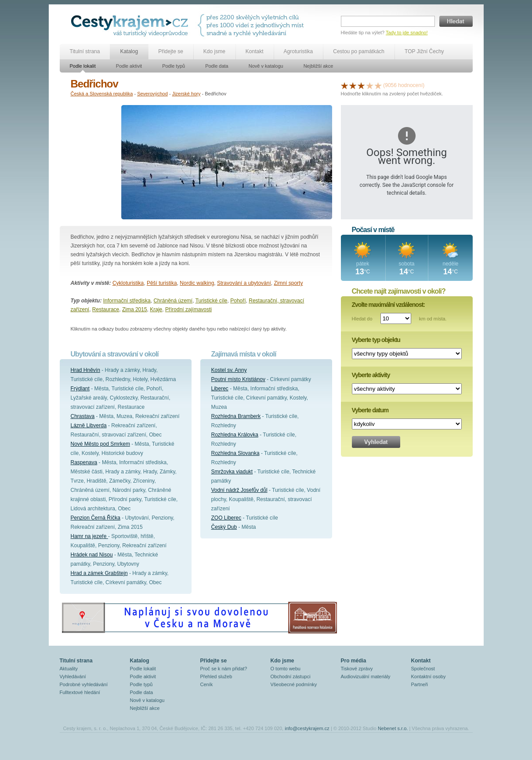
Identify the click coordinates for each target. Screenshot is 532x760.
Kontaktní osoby (429, 676)
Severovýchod (152, 94)
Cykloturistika (128, 283)
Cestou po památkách (359, 51)
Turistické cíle (212, 301)
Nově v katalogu (266, 66)
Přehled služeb (216, 676)
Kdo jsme (214, 51)
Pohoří (238, 301)
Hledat (456, 21)
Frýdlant (80, 389)
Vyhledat (376, 442)
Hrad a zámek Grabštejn (99, 573)
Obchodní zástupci (291, 676)
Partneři (420, 684)
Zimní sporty (288, 283)
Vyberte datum (370, 410)
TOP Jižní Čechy (424, 51)
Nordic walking (197, 283)
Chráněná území (173, 301)
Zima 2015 (135, 309)
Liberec (220, 389)
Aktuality (69, 669)
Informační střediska (127, 301)
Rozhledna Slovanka (235, 453)
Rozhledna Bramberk (236, 416)
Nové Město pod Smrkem (100, 444)
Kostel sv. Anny (229, 370)
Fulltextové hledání (80, 692)
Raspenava (84, 462)
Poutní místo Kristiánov (238, 379)
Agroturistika (299, 51)
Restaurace (106, 309)
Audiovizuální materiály (366, 676)
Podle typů (174, 66)
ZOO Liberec (226, 518)
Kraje (156, 309)
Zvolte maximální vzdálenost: (389, 305)
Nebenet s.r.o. (393, 728)
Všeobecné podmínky (294, 684)
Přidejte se (171, 51)
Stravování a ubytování (244, 283)
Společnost (423, 669)
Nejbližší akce (318, 66)
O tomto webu (286, 669)
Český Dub (224, 527)
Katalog (129, 51)
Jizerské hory (186, 94)
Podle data (217, 66)
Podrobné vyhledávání (84, 684)
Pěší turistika (162, 283)
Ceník (207, 684)
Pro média (354, 661)
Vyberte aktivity (371, 375)
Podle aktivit (129, 66)
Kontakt (255, 51)
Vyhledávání (73, 676)
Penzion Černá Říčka (96, 518)
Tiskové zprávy (357, 669)
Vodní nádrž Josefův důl (239, 490)
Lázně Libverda (89, 425)
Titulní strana (85, 51)
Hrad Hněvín (85, 370)
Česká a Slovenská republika (102, 94)
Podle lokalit (83, 66)
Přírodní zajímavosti (188, 309)
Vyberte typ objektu (376, 340)
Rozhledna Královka (235, 435)
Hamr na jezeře (89, 536)
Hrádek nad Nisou (92, 555)
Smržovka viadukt (232, 472)
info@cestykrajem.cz (307, 728)
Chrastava (83, 416)
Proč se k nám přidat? (224, 669)
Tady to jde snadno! (407, 33)
